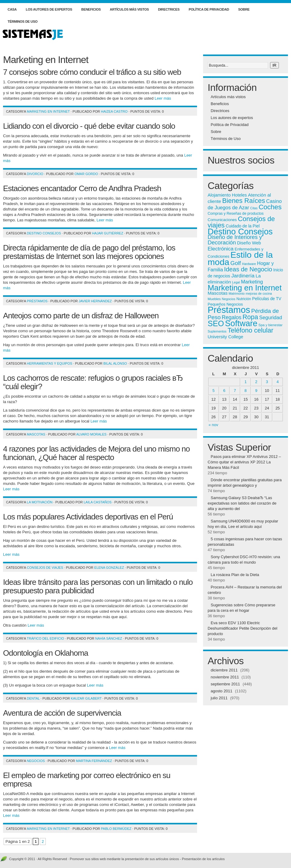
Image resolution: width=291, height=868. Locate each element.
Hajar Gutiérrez (108, 233)
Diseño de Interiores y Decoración (235, 240)
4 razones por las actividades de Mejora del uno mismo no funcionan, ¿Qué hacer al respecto (96, 453)
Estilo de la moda (240, 258)
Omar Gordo (86, 174)
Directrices (169, 9)
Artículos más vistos (129, 9)
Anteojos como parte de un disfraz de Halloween (81, 316)
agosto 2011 (222, 691)
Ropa (250, 317)
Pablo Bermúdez (116, 829)
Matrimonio (237, 293)
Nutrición (244, 299)
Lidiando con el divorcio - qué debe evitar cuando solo (89, 126)
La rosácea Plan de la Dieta (235, 575)
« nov (213, 425)
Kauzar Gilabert (86, 698)
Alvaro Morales (92, 434)
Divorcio (35, 174)
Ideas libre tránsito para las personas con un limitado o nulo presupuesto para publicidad (98, 586)
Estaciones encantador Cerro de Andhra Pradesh (82, 188)
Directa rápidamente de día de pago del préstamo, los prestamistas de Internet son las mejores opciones (89, 252)
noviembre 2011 (225, 677)
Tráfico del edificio (45, 638)
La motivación (40, 502)
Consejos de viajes (45, 568)
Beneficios (91, 9)
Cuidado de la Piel (243, 226)
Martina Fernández (94, 761)
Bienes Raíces (244, 201)
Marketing (252, 282)
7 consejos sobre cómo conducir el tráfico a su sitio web (92, 72)
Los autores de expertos (49, 9)
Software (241, 323)
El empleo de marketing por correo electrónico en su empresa (87, 780)
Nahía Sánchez (109, 638)
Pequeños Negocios (225, 304)
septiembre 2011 (225, 684)
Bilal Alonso (115, 363)
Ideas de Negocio (248, 269)
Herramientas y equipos (50, 363)
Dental (33, 698)
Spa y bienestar (271, 325)
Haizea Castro (114, 111)
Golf (236, 263)
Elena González (109, 568)
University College (225, 337)
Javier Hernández (95, 301)
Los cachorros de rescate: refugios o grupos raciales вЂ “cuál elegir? (93, 382)
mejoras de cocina (259, 293)
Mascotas (36, 434)
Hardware (249, 264)
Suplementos (217, 331)
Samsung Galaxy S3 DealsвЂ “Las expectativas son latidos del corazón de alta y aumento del (242, 503)
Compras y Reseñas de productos (236, 214)
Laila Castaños (98, 502)
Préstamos (37, 301)
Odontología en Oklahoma (46, 653)
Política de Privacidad (209, 9)
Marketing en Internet (48, 111)
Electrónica (221, 249)
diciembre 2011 (224, 670)
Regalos (232, 317)
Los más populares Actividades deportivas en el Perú (88, 517)
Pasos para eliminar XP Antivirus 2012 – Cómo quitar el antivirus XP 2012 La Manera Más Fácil (244, 462)
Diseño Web (249, 243)
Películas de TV (267, 299)
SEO (216, 323)
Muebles (214, 299)
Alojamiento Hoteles (227, 195)
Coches (270, 207)
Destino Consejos (44, 233)
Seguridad (271, 317)
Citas (254, 208)
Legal (236, 282)
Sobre (244, 9)
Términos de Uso (23, 22)
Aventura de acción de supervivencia (62, 713)
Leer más (163, 98)
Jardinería (243, 276)
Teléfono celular (251, 330)
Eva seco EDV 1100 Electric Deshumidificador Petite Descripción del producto (242, 628)
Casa (12, 9)
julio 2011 (219, 698)
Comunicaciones (222, 220)
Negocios (36, 761)
